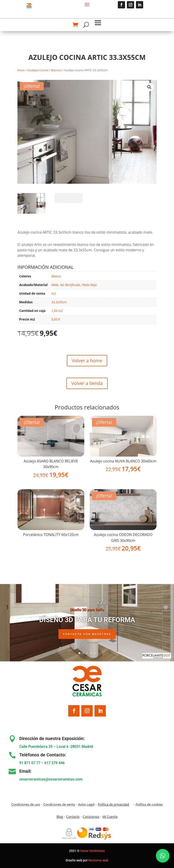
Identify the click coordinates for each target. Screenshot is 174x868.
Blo (60, 817)
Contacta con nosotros (87, 639)
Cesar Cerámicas (92, 851)
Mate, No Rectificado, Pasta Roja (74, 285)
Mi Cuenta (110, 817)
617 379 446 (54, 763)
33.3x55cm (59, 302)
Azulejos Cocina (38, 70)
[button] (149, 87)
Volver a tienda (87, 383)
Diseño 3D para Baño (87, 614)
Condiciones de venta (59, 804)
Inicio (21, 70)
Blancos (56, 70)
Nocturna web (98, 860)
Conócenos (91, 817)
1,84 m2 (57, 311)
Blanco (56, 276)
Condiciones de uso (26, 804)
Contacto (73, 817)
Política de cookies (149, 804)
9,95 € (56, 319)
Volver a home (87, 361)
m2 (54, 293)
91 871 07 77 (30, 763)
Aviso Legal (86, 804)
